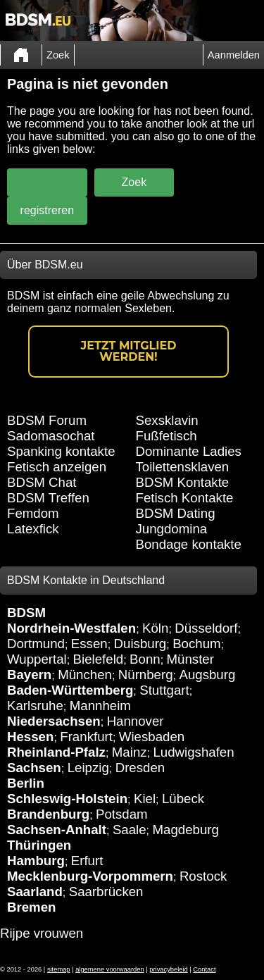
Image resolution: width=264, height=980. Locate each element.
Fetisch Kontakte (185, 498)
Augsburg (207, 675)
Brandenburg (48, 814)
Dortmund (36, 644)
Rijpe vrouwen (42, 933)
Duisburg (140, 644)
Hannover (136, 721)
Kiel (145, 799)
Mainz (130, 752)
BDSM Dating (176, 513)
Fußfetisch (166, 436)
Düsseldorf (206, 628)
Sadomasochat (51, 436)
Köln (155, 628)
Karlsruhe (35, 706)
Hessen (30, 737)
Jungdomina (172, 529)
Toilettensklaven (183, 467)
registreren (47, 210)
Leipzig (88, 768)
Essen (89, 644)
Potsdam (122, 814)
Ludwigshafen (193, 752)
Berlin (26, 783)
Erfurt (87, 861)
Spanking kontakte (61, 451)
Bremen (31, 907)
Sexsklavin (167, 420)
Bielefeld (99, 659)
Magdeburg (186, 830)
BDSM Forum (47, 420)
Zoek (58, 55)
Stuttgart (164, 690)
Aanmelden (234, 55)
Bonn (145, 659)
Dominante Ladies (189, 451)
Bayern (29, 675)
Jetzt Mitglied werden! (129, 351)
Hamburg (36, 861)
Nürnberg (146, 675)
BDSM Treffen (48, 498)
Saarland (35, 892)
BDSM (26, 613)
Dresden (140, 768)
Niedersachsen (54, 721)
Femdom (33, 513)
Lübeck (183, 799)
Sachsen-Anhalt (57, 830)
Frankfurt (86, 737)
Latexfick (33, 529)
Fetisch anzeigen (57, 467)
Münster (190, 659)
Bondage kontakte (189, 544)
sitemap (59, 969)
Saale (130, 830)
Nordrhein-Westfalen (71, 628)
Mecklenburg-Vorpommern (90, 876)
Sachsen (34, 768)
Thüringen (39, 845)
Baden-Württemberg (70, 690)
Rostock (203, 876)
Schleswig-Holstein (67, 799)
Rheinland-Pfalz (56, 752)
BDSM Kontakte (183, 482)
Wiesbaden (152, 737)
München (85, 675)
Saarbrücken (106, 892)
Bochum (196, 644)
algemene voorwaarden (110, 969)
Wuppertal (37, 659)
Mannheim (100, 706)
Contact (204, 969)
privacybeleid (168, 969)
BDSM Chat (42, 482)
